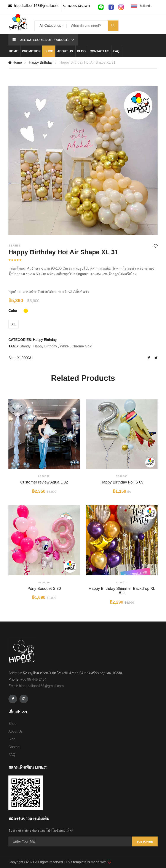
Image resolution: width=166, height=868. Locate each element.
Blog (81, 51)
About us (65, 51)
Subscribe (145, 842)
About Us (16, 731)
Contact (14, 747)
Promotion (31, 51)
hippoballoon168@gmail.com (34, 6)
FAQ (12, 755)
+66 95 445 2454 (79, 6)
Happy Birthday (41, 62)
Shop (49, 51)
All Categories (50, 26)
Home (13, 51)
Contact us (100, 51)
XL (13, 324)
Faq (116, 51)
